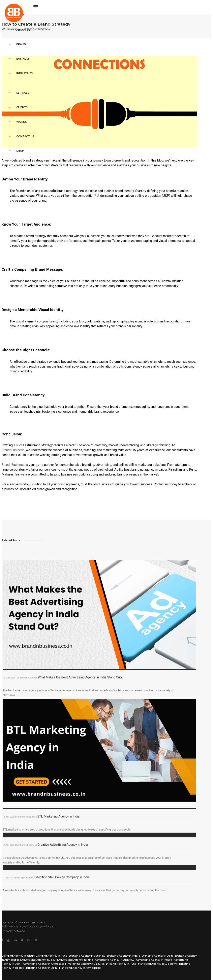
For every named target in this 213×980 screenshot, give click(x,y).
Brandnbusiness (32, 677)
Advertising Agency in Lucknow (114, 960)
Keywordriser (30, 880)
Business (20, 53)
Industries (22, 68)
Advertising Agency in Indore (154, 960)
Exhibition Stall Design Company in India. (64, 879)
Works (19, 117)
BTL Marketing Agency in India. (61, 816)
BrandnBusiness (13, 450)
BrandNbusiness (32, 847)
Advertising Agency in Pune (76, 960)
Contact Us (22, 131)
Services (20, 88)
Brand (18, 39)
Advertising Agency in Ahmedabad (44, 964)
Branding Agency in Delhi (158, 956)
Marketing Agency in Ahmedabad (80, 968)
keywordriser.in (46, 927)
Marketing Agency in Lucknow (157, 964)
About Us (20, 24)
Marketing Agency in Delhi (41, 968)
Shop (17, 146)
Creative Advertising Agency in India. (65, 847)
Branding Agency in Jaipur (18, 956)
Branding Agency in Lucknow (87, 956)
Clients (19, 102)
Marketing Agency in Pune (120, 964)
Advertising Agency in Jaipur (39, 960)
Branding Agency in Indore (124, 956)
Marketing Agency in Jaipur (85, 964)
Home (17, 10)
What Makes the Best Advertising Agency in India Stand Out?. (81, 677)
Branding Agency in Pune (51, 956)
